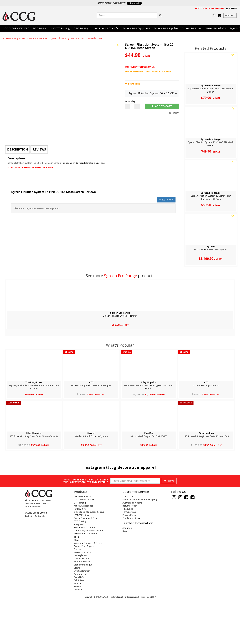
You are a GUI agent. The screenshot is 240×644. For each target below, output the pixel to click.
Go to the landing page (210, 8)
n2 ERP (153, 642)
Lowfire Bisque (81, 603)
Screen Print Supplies (166, 28)
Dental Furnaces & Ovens (87, 563)
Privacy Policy (129, 560)
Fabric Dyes (80, 625)
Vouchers (79, 628)
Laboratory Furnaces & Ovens (89, 575)
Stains (77, 613)
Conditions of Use (131, 563)
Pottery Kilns (80, 554)
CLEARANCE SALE (82, 541)
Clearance (79, 634)
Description (17, 149)
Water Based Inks (216, 28)
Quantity (130, 101)
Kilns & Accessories (84, 550)
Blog (125, 576)
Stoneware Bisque (83, 609)
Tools (77, 582)
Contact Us (128, 541)
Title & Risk (128, 554)
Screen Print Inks (192, 28)
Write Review (166, 200)
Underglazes (80, 600)
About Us (127, 573)
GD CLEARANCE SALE (17, 28)
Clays (77, 585)
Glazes (77, 594)
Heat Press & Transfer (106, 28)
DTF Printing (40, 28)
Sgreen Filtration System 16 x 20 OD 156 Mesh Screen (77, 38)
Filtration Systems (38, 38)
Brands (77, 631)
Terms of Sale (129, 557)
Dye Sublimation (82, 616)
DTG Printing (81, 28)
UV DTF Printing (60, 28)
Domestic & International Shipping (140, 544)
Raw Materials (81, 619)
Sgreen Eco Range (120, 276)
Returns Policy (130, 550)
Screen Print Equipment (136, 28)
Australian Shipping (132, 547)
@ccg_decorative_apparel (131, 467)
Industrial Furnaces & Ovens (88, 588)
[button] (231, 8)
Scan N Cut (79, 622)
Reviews (39, 149)
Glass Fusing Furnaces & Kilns (89, 557)
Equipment (79, 569)
